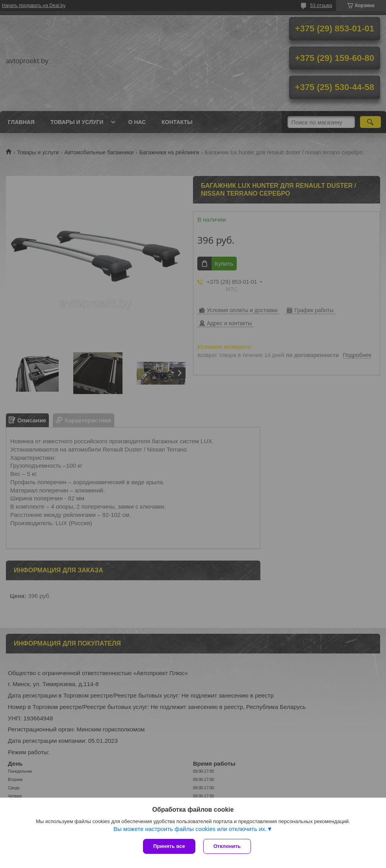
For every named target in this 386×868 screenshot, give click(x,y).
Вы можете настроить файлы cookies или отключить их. (190, 829)
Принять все (169, 846)
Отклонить (227, 846)
